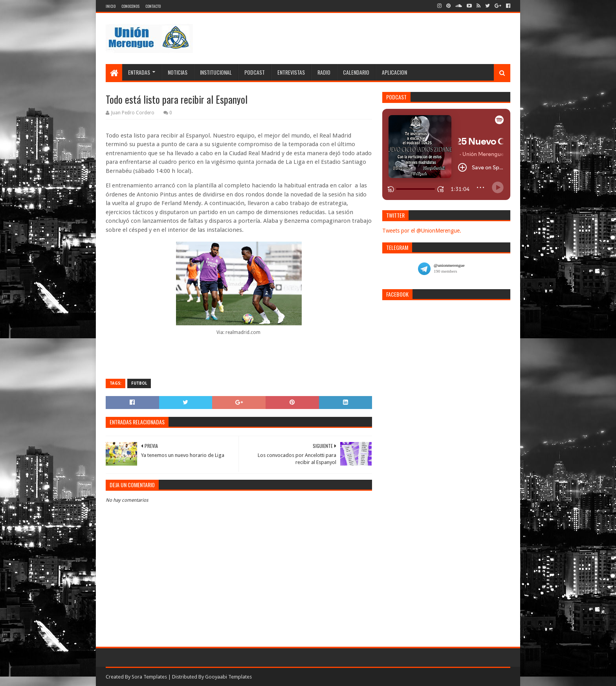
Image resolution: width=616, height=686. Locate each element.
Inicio (111, 6)
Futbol (139, 383)
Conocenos (130, 6)
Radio (324, 72)
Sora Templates (149, 677)
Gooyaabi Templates (228, 677)
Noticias (178, 72)
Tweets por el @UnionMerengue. (422, 231)
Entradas (139, 72)
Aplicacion (394, 72)
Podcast (255, 72)
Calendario (356, 72)
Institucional (216, 72)
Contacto (153, 6)
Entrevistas (291, 72)
